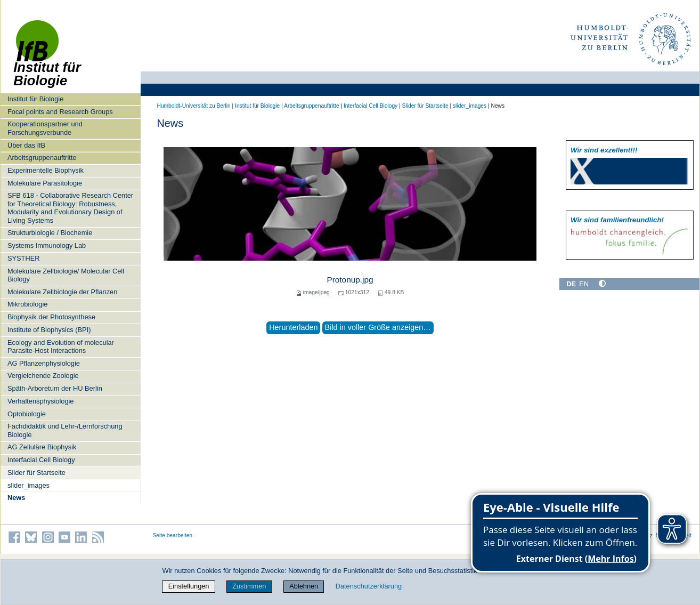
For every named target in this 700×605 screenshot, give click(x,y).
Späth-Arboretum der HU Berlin (55, 388)
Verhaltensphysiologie (41, 401)
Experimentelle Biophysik (46, 170)
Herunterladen (293, 327)
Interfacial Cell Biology (41, 460)
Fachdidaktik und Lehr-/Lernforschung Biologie (65, 430)
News (16, 498)
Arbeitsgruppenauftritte (42, 158)
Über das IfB (26, 145)
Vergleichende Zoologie (43, 376)
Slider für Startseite (36, 473)
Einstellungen (189, 586)
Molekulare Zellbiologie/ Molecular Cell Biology (66, 275)
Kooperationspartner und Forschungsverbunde (45, 128)
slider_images (29, 485)
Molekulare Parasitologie (45, 183)
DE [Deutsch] (571, 284)
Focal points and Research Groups (60, 112)
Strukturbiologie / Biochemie (50, 233)
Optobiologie (27, 414)
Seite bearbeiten (173, 535)
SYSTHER (23, 258)
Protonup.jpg (350, 280)
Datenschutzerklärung (369, 586)
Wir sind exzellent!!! (604, 150)
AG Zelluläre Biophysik (42, 447)
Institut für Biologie (35, 99)
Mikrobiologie (27, 304)
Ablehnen (304, 586)
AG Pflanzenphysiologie (44, 363)
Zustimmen (249, 586)
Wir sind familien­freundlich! (617, 220)
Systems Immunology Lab (47, 245)
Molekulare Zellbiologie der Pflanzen (62, 292)
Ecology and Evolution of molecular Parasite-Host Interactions (61, 346)
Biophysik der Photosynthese (51, 317)
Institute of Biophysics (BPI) (49, 330)
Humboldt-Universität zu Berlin (194, 106)
